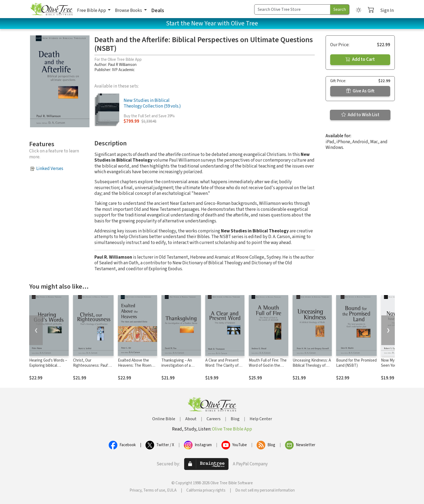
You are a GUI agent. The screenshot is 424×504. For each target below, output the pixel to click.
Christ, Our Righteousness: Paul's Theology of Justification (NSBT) (92, 368)
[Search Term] (292, 9)
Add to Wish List (360, 115)
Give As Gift (360, 91)
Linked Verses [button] (50, 169)
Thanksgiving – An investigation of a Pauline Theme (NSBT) (180, 366)
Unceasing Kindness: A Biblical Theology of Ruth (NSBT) (312, 366)
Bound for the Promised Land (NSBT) (356, 363)
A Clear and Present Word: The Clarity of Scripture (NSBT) (222, 366)
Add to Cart (360, 59)
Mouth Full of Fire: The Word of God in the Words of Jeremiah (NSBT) (268, 368)
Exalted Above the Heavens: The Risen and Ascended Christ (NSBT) (135, 368)
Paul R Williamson (122, 65)
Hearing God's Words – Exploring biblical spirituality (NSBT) (48, 366)
